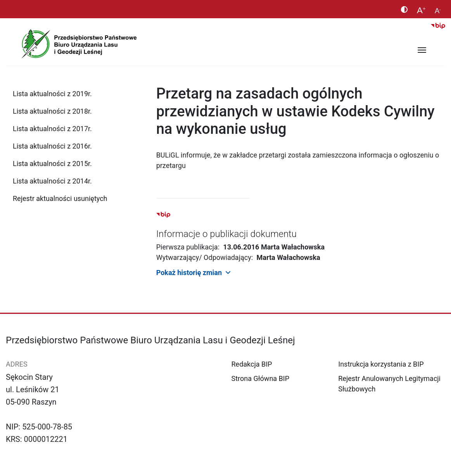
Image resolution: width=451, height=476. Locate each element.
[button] (301, 272)
